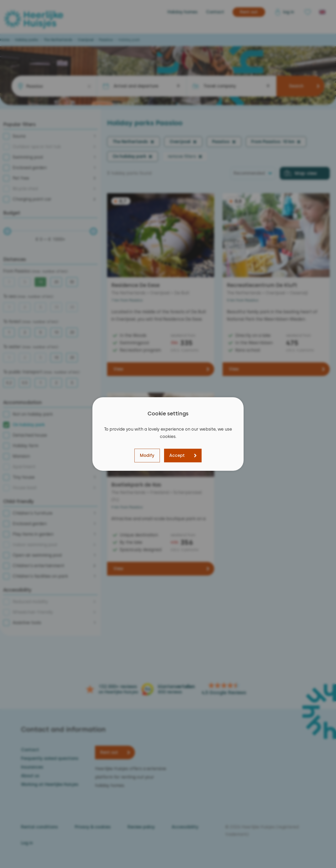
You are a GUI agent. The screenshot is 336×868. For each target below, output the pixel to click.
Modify (147, 455)
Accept (177, 455)
